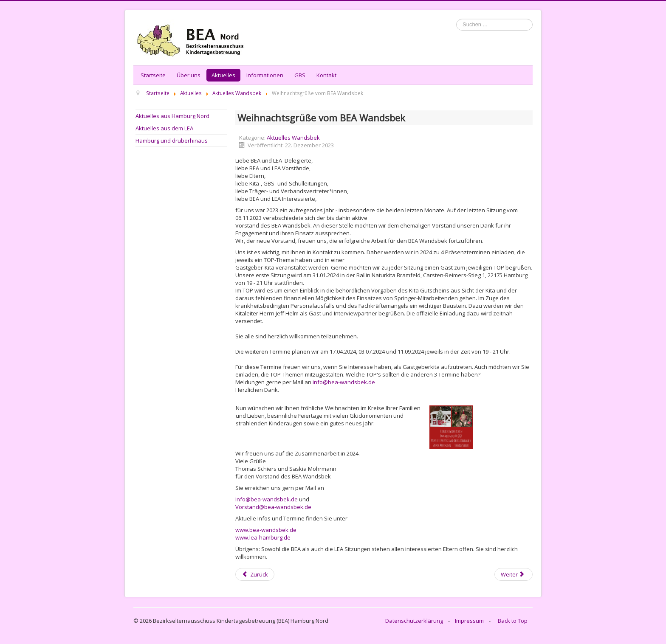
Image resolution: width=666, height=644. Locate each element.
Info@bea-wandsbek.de (267, 499)
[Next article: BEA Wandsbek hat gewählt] (514, 574)
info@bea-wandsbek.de (344, 382)
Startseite (153, 75)
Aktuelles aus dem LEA (164, 128)
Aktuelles (223, 75)
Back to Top (513, 621)
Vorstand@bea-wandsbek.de (273, 507)
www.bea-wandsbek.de (266, 530)
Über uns (189, 75)
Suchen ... (456, 19)
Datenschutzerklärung (414, 621)
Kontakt (326, 75)
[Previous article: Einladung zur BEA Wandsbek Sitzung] (255, 574)
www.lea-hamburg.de (263, 537)
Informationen (265, 75)
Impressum (469, 621)
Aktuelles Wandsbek (293, 138)
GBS (300, 75)
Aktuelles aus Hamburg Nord (172, 116)
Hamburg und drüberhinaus (172, 141)
